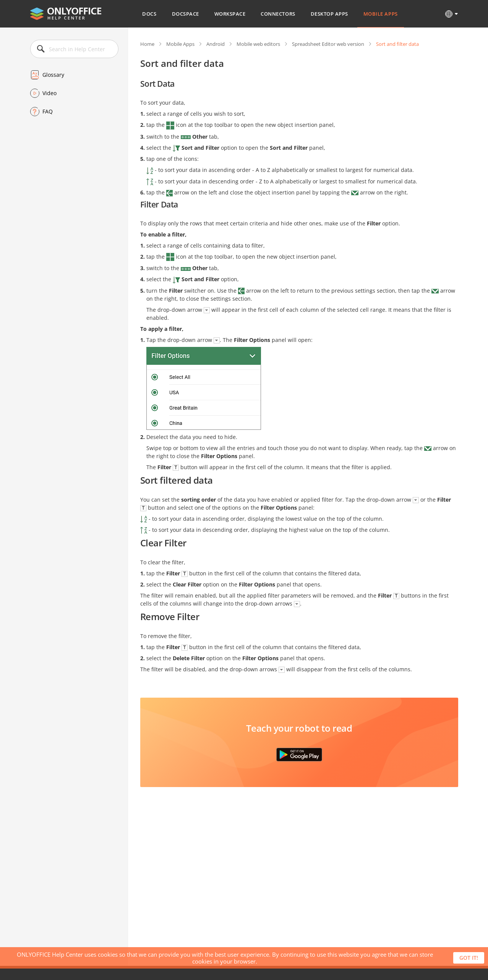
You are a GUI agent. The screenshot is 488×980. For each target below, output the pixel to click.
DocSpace (186, 14)
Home (147, 44)
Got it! (469, 958)
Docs (149, 14)
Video (49, 93)
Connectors (278, 14)
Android (216, 44)
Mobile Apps (381, 14)
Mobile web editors (258, 44)
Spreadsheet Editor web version (328, 44)
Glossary (53, 75)
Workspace (230, 14)
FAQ (48, 111)
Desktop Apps (329, 14)
